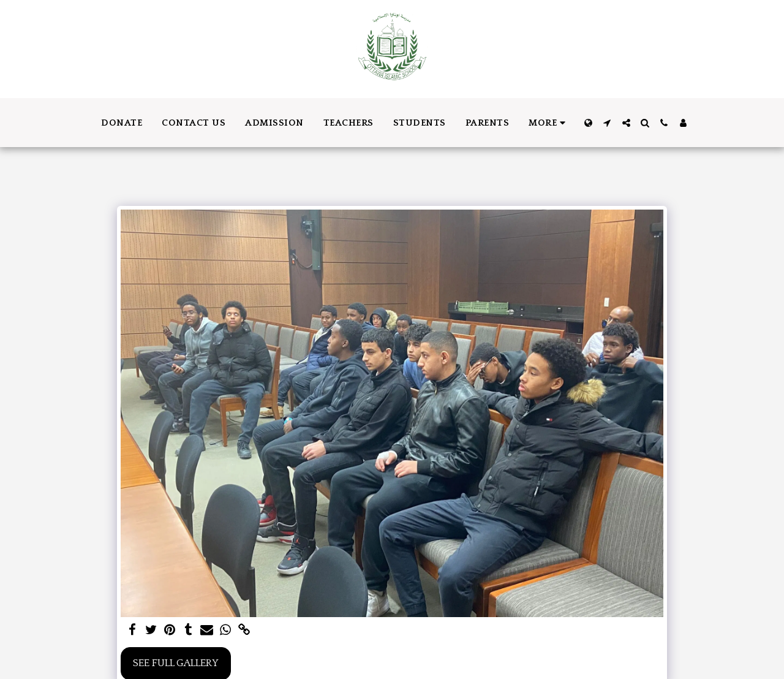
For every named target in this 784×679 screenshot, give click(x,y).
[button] (607, 123)
